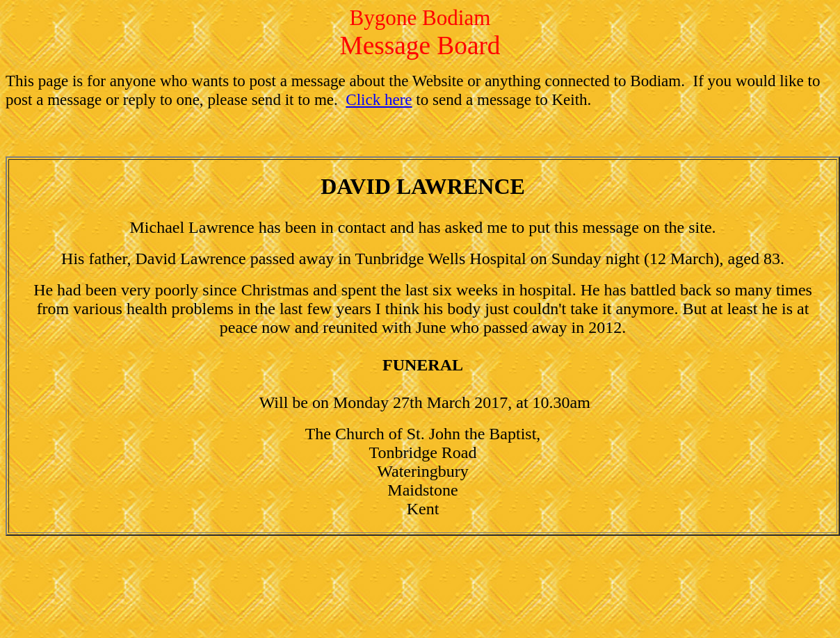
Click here (379, 99)
